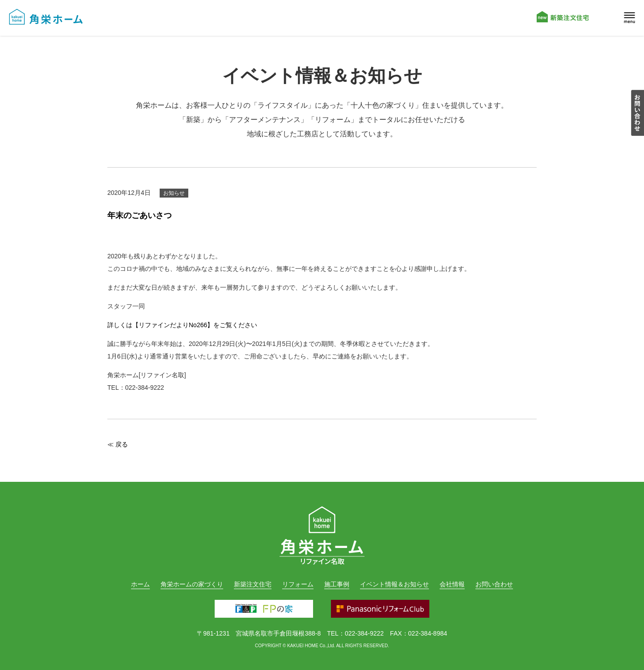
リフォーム (298, 584)
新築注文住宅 (253, 584)
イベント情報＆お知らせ (394, 584)
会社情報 (452, 584)
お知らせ (174, 193)
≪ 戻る (118, 444)
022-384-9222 (364, 633)
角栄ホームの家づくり (192, 584)
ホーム (140, 584)
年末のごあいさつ (140, 215)
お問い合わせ (494, 584)
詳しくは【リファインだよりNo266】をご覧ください (182, 325)
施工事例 (337, 584)
